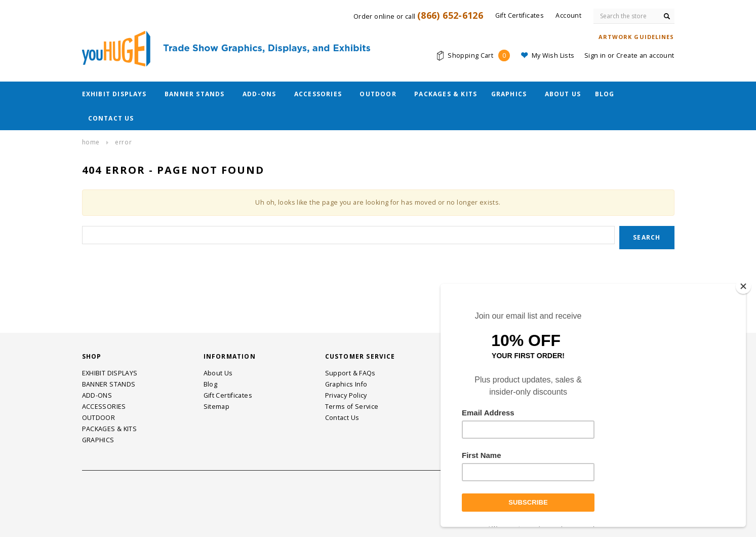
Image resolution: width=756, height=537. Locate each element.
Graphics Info (346, 384)
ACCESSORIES (318, 94)
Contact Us (111, 118)
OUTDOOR (378, 94)
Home (91, 142)
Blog (605, 94)
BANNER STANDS (195, 94)
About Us (563, 94)
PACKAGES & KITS (446, 94)
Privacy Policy (346, 395)
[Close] (743, 286)
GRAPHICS (509, 94)
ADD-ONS (259, 94)
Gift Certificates (228, 395)
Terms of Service (352, 407)
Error (123, 142)
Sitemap (217, 407)
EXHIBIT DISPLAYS (114, 94)
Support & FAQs (350, 373)
